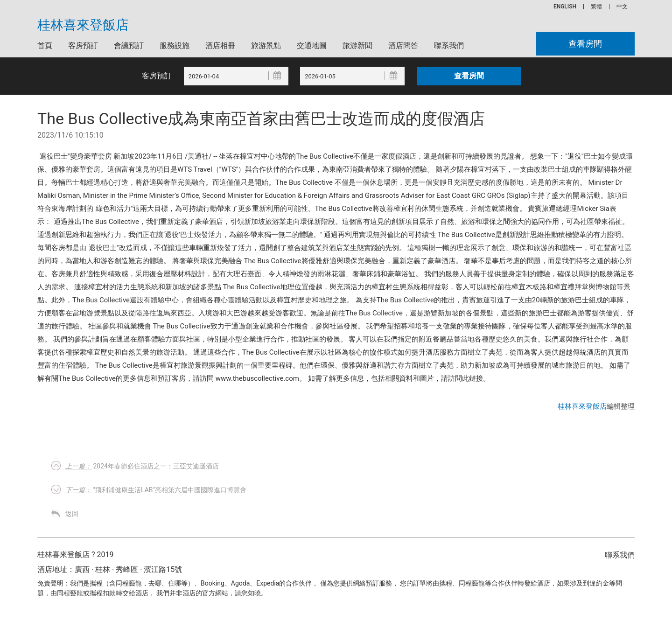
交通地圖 (312, 45)
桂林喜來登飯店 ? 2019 (75, 555)
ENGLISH (565, 7)
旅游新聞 (357, 45)
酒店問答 (403, 45)
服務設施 (175, 45)
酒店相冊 (220, 45)
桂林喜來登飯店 (83, 25)
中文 (622, 7)
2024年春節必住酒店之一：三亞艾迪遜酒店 (142, 466)
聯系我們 (449, 45)
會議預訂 (129, 45)
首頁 (45, 45)
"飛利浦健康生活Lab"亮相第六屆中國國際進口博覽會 (156, 490)
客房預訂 (83, 45)
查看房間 (585, 44)
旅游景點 (266, 45)
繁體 (596, 7)
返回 (72, 514)
